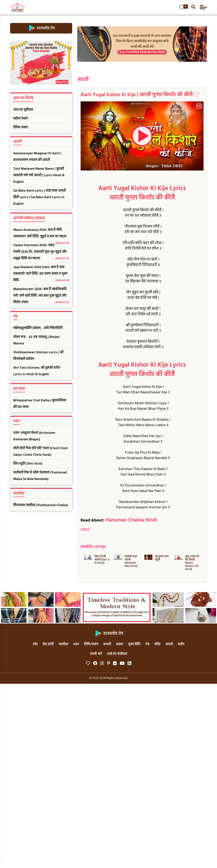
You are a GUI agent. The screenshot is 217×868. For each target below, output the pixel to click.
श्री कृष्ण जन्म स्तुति (162, 558)
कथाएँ (107, 644)
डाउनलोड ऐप (41, 28)
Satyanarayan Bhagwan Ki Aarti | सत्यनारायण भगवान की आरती (37, 157)
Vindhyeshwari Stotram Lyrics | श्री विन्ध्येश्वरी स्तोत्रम (38, 356)
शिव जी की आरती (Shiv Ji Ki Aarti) (102, 560)
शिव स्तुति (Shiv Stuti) (28, 464)
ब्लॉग (181, 644)
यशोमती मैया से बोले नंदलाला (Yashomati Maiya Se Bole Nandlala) (40, 476)
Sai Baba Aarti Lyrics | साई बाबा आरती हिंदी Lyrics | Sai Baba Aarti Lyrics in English (39, 197)
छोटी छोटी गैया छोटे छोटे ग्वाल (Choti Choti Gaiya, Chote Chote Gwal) (41, 452)
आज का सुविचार (23, 110)
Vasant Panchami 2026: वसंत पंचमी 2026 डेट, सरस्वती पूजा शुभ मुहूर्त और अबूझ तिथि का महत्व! (41, 252)
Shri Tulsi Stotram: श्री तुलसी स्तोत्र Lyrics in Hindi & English (37, 371)
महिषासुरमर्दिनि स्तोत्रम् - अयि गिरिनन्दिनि (38, 328)
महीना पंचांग (21, 119)
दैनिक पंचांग (21, 128)
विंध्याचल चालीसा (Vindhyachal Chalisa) (41, 505)
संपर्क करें (96, 654)
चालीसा (63, 644)
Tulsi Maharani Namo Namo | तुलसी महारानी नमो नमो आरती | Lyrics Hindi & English (39, 175)
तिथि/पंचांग (91, 644)
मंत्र (147, 644)
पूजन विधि (134, 644)
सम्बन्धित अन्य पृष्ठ (93, 547)
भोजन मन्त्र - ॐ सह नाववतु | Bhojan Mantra (36, 340)
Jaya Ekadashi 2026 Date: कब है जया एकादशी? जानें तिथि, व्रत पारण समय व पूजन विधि (41, 274)
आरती (83, 80)
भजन (76, 644)
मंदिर (157, 644)
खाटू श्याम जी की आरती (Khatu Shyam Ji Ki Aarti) (192, 563)
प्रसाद (120, 644)
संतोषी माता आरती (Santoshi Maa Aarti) (131, 561)
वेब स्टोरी (48, 644)
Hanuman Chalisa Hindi (131, 520)
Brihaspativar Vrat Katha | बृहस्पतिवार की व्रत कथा (40, 404)
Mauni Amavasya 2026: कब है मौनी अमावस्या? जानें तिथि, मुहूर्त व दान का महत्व (41, 234)
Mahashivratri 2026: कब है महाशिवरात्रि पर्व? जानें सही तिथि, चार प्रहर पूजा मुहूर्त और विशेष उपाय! (41, 296)
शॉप (35, 644)
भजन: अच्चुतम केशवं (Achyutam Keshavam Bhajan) (34, 436)
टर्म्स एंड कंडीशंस (117, 654)
